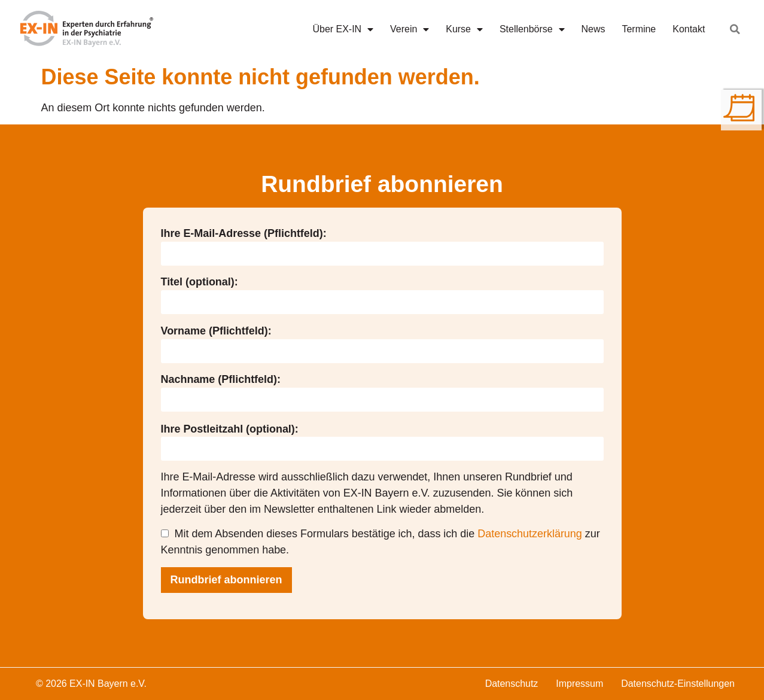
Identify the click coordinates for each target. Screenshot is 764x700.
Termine (639, 29)
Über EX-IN (343, 29)
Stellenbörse (532, 29)
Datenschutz (512, 684)
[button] (735, 29)
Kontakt (689, 29)
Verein (410, 29)
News (593, 29)
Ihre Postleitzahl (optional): (230, 429)
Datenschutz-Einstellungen (678, 684)
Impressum (579, 684)
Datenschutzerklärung (530, 534)
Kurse (464, 29)
